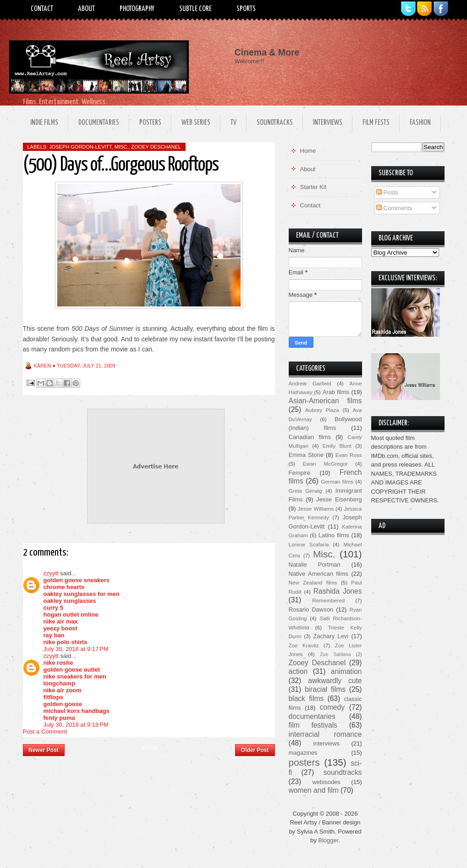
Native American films (319, 574)
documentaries (312, 716)
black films (306, 698)
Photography (137, 9)
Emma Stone (306, 455)
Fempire (300, 473)
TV (233, 123)
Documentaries (99, 123)
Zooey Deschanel (156, 147)
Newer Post (44, 750)
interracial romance (325, 734)
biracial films (325, 689)
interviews (326, 743)
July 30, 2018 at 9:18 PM (76, 725)
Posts (387, 192)
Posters (150, 123)
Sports (246, 9)
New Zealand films (313, 582)
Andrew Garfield (310, 383)
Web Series (196, 123)
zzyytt (51, 573)
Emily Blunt (337, 446)
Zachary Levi (331, 636)
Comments (394, 208)
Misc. (122, 147)
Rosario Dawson (311, 609)
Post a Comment (45, 732)
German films (337, 481)
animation (346, 671)
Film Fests (376, 123)
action (298, 671)
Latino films (334, 535)
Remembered (328, 600)
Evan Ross (349, 455)
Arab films (336, 392)
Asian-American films (325, 401)
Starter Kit (313, 187)
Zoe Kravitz (304, 645)
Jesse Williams (316, 509)
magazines (303, 753)
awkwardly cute (335, 681)
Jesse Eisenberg (339, 499)
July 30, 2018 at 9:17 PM (76, 649)
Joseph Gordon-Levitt (80, 147)
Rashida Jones (338, 591)
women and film (314, 790)
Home (150, 747)
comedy (332, 707)
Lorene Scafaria (309, 544)
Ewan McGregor (325, 464)
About (86, 9)
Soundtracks (275, 123)
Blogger (328, 840)
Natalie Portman (315, 565)
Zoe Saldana (335, 654)
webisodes (326, 782)
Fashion (420, 123)
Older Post (255, 750)
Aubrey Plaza (322, 410)
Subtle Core (195, 9)
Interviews (328, 123)
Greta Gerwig (305, 491)
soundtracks (342, 772)
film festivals (313, 725)
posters (304, 762)
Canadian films (310, 437)
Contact (42, 9)
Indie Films (44, 123)
